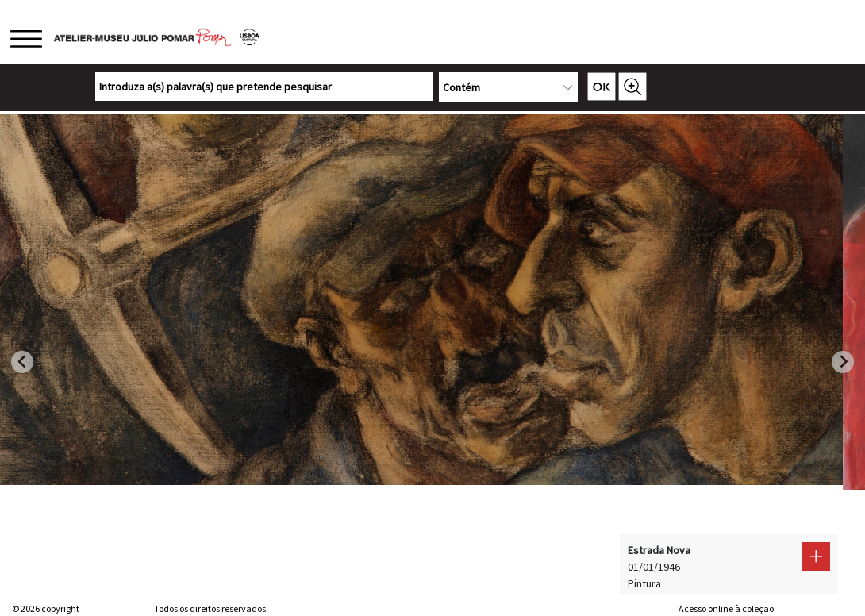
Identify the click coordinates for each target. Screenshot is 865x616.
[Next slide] (843, 362)
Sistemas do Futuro (814, 608)
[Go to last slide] (22, 362)
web (664, 608)
